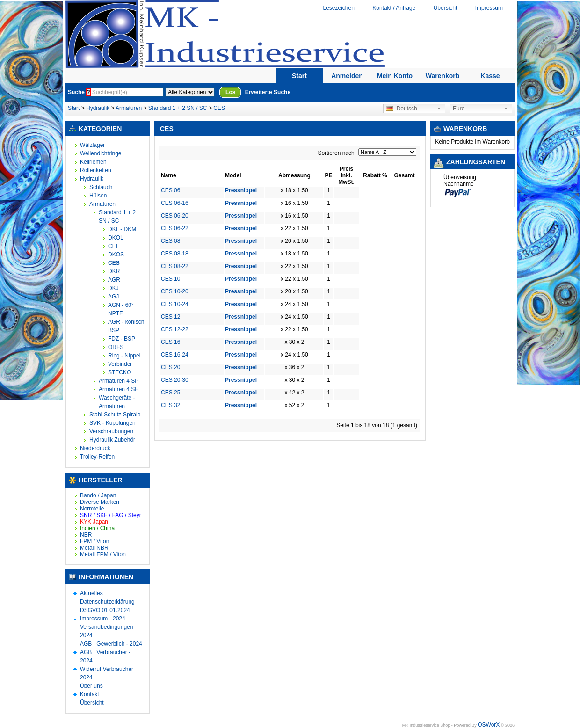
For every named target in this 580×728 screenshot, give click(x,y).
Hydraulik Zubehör (112, 440)
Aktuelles (91, 593)
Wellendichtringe (101, 153)
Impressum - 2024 (103, 619)
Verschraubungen (111, 431)
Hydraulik (98, 108)
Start (299, 76)
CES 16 (170, 342)
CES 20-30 (175, 380)
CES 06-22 (175, 228)
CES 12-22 (175, 329)
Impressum (489, 8)
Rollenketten (96, 170)
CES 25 (170, 393)
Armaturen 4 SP (119, 381)
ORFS (116, 347)
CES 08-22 (175, 266)
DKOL (116, 238)
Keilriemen (93, 162)
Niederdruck (95, 448)
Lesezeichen (338, 8)
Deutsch (402, 109)
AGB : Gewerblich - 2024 (111, 644)
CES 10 (170, 279)
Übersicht (446, 8)
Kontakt (90, 694)
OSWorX (489, 725)
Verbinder (120, 364)
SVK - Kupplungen (112, 423)
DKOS (116, 255)
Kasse (490, 76)
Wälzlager (92, 145)
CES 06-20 (175, 216)
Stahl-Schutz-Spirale (115, 415)
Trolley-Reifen (97, 457)
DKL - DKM (122, 229)
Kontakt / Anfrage (394, 8)
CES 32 (170, 405)
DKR (114, 271)
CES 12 (170, 317)
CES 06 (170, 190)
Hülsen (98, 196)
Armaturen (129, 108)
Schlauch (101, 187)
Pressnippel (241, 190)
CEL (113, 246)
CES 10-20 (175, 291)
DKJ (113, 288)
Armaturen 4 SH (119, 389)
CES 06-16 (175, 203)
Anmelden (347, 76)
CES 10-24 (175, 304)
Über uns (91, 686)
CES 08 (170, 241)
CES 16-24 (175, 355)
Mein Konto (395, 76)
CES (219, 108)
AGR (114, 280)
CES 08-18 (175, 254)
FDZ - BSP (122, 339)
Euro (459, 109)
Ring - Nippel (124, 356)
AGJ (113, 297)
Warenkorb (443, 76)
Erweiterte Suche (268, 92)
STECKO (120, 372)
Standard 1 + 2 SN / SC (178, 108)
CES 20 (170, 367)
